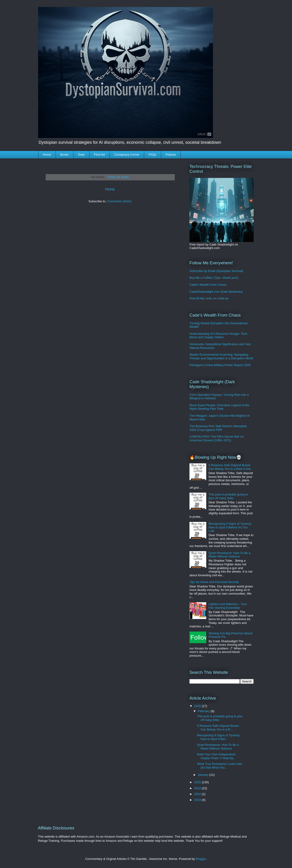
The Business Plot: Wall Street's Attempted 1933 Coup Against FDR (218, 428)
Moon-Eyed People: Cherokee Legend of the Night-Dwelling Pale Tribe (219, 407)
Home (47, 155)
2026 (198, 706)
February (204, 711)
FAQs (153, 155)
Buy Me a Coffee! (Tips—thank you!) (214, 278)
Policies (171, 155)
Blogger (201, 859)
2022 (198, 794)
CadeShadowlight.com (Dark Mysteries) (216, 292)
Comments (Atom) (119, 201)
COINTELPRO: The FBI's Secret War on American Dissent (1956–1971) (217, 438)
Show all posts (118, 177)
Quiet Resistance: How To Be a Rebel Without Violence (229, 555)
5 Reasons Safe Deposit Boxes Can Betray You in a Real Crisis (230, 467)
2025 (198, 782)
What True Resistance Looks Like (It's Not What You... (219, 766)
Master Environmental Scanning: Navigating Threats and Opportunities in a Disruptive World (221, 356)
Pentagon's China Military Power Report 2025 (220, 365)
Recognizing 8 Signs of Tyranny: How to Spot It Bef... (219, 737)
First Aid (99, 155)
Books (64, 155)
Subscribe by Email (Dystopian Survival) (216, 271)
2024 (198, 788)
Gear (81, 155)
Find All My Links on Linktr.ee (209, 298)
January (204, 775)
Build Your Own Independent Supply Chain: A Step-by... (216, 756)
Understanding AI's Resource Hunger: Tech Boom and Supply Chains (218, 336)
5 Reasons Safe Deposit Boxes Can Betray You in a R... (218, 728)
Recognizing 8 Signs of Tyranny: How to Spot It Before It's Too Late (230, 527)
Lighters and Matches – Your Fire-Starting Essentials (228, 606)
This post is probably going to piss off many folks (228, 496)
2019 (198, 800)
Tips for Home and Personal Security (214, 582)
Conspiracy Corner (127, 155)
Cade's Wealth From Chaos (208, 285)
